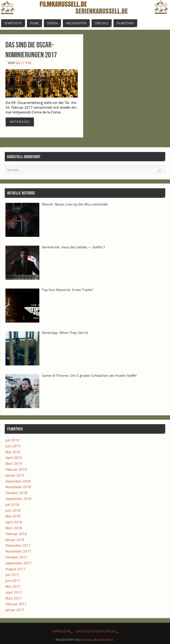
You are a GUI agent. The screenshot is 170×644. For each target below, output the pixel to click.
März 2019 (14, 463)
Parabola (87, 640)
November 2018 (18, 487)
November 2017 (18, 551)
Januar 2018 (15, 540)
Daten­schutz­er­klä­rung (96, 631)
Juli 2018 (12, 504)
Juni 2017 (13, 580)
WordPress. (106, 640)
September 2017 (18, 563)
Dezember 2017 (18, 545)
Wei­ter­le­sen (20, 122)
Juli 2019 (12, 440)
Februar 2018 (16, 534)
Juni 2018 (13, 510)
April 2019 (14, 458)
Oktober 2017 (16, 557)
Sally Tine (24, 63)
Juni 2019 (13, 446)
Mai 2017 (13, 586)
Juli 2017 (12, 575)
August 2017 (15, 569)
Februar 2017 (16, 604)
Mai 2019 (13, 452)
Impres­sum (61, 631)
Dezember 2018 (18, 481)
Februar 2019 (16, 469)
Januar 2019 (15, 475)
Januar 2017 (15, 610)
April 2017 (14, 592)
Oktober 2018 (16, 493)
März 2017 (14, 598)
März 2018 (14, 528)
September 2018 (18, 499)
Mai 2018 (13, 516)
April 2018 (14, 522)
